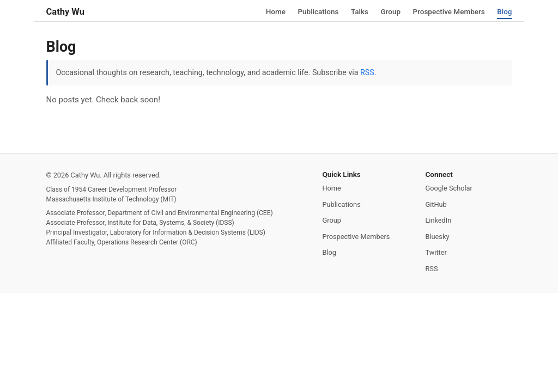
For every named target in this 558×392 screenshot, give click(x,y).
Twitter (436, 252)
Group (390, 11)
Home (276, 11)
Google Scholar (449, 188)
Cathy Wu (65, 12)
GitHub (436, 204)
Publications (318, 11)
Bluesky (438, 237)
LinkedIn (439, 220)
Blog (504, 11)
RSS (367, 72)
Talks (360, 11)
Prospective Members (449, 11)
